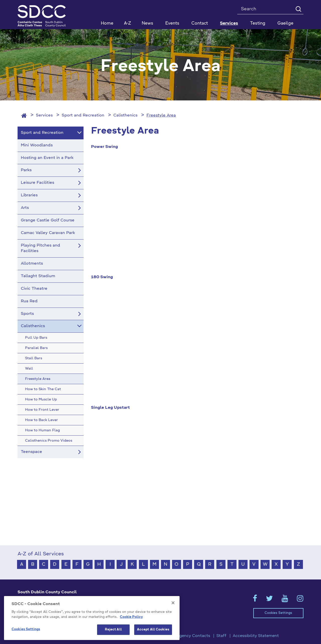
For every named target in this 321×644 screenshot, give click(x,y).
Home (107, 23)
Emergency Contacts (190, 636)
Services (44, 115)
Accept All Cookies (153, 630)
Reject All (113, 630)
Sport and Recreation (83, 115)
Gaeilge (285, 23)
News (147, 23)
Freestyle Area (161, 115)
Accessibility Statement (256, 636)
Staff (221, 636)
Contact (200, 23)
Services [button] (229, 23)
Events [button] (172, 23)
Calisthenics (125, 115)
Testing (258, 23)
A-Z (128, 23)
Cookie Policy (131, 617)
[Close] (173, 603)
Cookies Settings (278, 613)
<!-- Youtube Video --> (197, 215)
